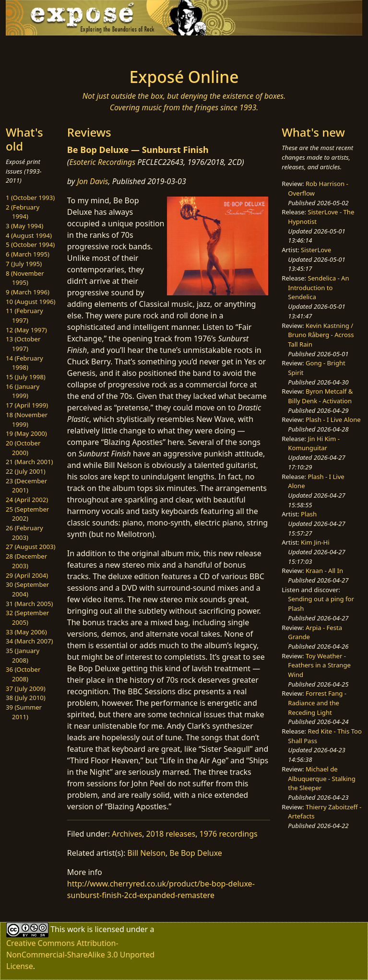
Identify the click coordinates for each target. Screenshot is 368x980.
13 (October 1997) (23, 344)
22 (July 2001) (26, 471)
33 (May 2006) (26, 632)
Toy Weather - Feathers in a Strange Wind (319, 665)
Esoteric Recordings (102, 162)
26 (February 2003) (24, 533)
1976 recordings (229, 834)
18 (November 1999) (27, 420)
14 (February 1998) (24, 363)
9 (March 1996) (28, 292)
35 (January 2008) (23, 655)
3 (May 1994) (24, 226)
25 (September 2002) (27, 514)
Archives (127, 834)
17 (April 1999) (27, 405)
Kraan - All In (324, 571)
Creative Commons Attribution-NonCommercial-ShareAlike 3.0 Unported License (80, 955)
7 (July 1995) (24, 264)
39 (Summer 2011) (24, 712)
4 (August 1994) (29, 235)
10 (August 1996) (30, 302)
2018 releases (171, 834)
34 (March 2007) (29, 641)
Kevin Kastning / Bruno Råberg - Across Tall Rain (321, 335)
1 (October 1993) (30, 198)
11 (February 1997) (24, 315)
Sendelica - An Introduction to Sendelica (318, 287)
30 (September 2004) (27, 589)
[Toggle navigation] (80, 49)
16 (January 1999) (23, 391)
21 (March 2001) (29, 462)
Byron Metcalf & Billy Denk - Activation (320, 396)
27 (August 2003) (30, 547)
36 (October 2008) (23, 674)
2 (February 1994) (23, 212)
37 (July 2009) (26, 688)
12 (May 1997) (26, 330)
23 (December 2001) (26, 486)
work (76, 929)
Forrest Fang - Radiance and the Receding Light (317, 703)
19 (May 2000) (26, 433)
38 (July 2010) (26, 698)
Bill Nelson (146, 853)
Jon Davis (92, 181)
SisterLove (316, 250)
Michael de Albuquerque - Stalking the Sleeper (321, 778)
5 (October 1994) (30, 245)
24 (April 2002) (27, 500)
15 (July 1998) (26, 377)
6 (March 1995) (28, 254)
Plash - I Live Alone (333, 420)
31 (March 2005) (29, 604)
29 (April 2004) (27, 575)
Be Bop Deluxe (196, 853)
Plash (309, 514)
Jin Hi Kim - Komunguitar (314, 443)
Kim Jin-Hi (315, 542)
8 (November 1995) (25, 278)
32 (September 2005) (27, 618)
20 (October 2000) (23, 448)
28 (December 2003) (26, 561)
